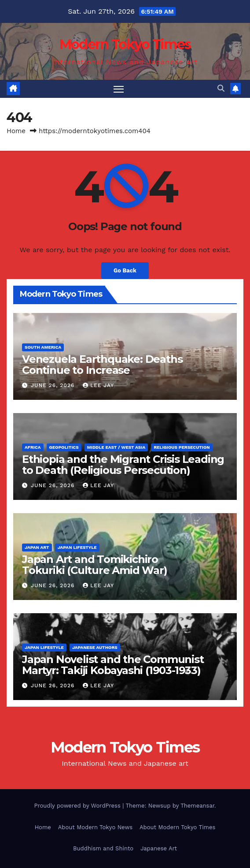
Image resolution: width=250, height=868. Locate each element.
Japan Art (37, 547)
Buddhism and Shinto (103, 848)
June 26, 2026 (54, 385)
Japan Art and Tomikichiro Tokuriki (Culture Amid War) (95, 565)
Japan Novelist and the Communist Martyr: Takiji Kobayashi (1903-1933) (113, 665)
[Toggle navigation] (119, 89)
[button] (221, 88)
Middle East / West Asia (116, 447)
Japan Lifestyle (77, 547)
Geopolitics (64, 447)
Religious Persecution (182, 447)
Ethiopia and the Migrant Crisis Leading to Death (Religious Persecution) (123, 465)
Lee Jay (98, 385)
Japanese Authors (95, 647)
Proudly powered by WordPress (78, 806)
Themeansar (197, 806)
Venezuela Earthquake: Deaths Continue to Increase (102, 365)
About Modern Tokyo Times (177, 827)
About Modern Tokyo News (95, 827)
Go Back (125, 270)
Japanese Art (159, 848)
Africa (33, 447)
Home (16, 131)
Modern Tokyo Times (125, 44)
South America (43, 347)
